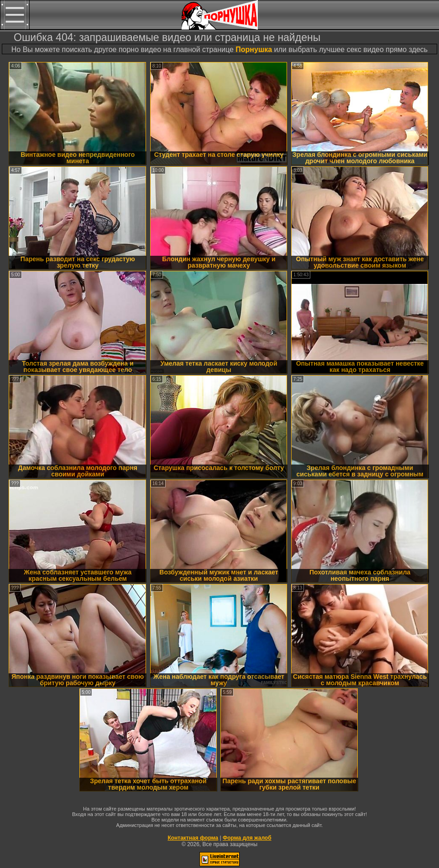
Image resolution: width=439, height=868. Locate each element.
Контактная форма (193, 838)
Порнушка (254, 49)
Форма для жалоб (247, 838)
